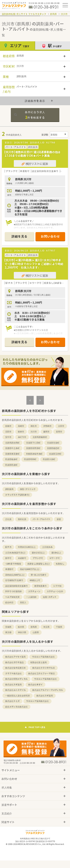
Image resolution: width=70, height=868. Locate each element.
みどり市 (22, 437)
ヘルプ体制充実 (12, 597)
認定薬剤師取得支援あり (17, 586)
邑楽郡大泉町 (49, 459)
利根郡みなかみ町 (34, 454)
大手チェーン (34, 591)
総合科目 (9, 602)
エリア (17, 46)
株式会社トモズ (12, 701)
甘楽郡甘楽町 (53, 443)
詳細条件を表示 (35, 101)
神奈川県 (22, 632)
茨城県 (8, 627)
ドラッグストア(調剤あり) (17, 495)
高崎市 (21, 426)
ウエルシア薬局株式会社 (43, 657)
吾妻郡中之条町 (12, 448)
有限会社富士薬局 (38, 662)
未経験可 (22, 558)
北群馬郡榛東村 (40, 437)
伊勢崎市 (47, 426)
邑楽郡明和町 (30, 459)
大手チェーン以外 (55, 591)
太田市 (61, 426)
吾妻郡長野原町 (33, 448)
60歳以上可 (35, 580)
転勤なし (60, 564)
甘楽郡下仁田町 (33, 443)
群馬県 (53, 14)
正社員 (8, 519)
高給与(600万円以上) (30, 569)
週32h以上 (56, 553)
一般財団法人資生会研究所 (18, 696)
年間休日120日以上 (27, 547)
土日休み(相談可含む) (15, 553)
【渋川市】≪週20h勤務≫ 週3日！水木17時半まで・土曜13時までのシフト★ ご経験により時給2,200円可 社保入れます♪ (34, 264)
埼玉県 (46, 627)
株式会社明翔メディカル (16, 679)
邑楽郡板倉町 (11, 459)
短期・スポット (50, 597)
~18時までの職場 (13, 564)
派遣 (59, 519)
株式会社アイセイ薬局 (15, 657)
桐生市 (34, 426)
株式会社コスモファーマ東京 (42, 673)
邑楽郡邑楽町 (11, 465)
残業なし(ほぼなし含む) (38, 564)
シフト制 (57, 586)
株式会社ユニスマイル (15, 690)
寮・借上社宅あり (39, 575)
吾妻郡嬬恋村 (53, 448)
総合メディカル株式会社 (16, 707)
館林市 (21, 432)
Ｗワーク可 (55, 558)
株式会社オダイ (35, 684)
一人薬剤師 (31, 597)
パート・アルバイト (41, 519)
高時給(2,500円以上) (15, 575)
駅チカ (8, 547)
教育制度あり (41, 586)
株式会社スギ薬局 (13, 684)
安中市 (8, 437)
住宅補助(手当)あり (14, 580)
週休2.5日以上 (38, 553)
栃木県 (21, 627)
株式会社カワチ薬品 (14, 662)
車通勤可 (9, 569)
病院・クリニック (28, 489)
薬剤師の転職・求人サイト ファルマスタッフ (24, 14)
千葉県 (59, 627)
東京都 (8, 632)
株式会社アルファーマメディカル (48, 690)
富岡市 (59, 432)
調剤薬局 (9, 489)
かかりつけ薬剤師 (13, 591)
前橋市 (8, 426)
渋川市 (64, 14)
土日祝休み (47, 547)
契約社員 (22, 519)
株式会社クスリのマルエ (44, 668)
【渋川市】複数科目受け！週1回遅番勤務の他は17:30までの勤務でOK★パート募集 (32, 154)
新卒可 (8, 558)
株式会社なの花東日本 (15, 668)
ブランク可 (38, 558)
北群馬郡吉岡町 (12, 443)
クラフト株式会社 (13, 673)
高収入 (23, 602)
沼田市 (8, 432)
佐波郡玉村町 (55, 454)
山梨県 (36, 632)
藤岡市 (46, 432)
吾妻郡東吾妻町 (12, 454)
